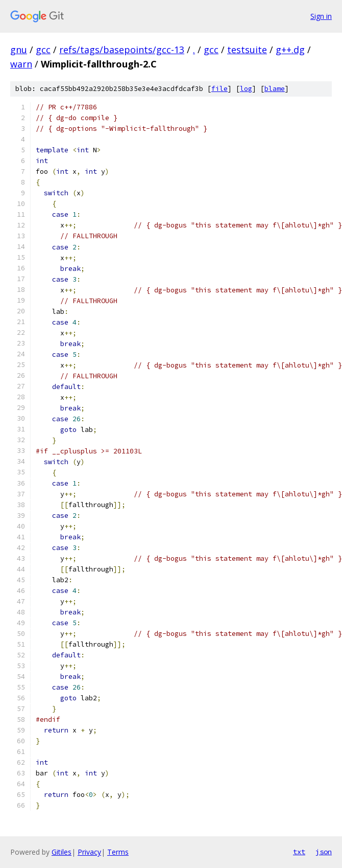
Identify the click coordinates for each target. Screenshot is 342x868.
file (219, 89)
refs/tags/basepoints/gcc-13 (122, 50)
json (324, 852)
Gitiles (62, 852)
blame (275, 89)
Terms (118, 852)
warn (21, 64)
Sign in (321, 16)
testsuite (247, 50)
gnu (19, 50)
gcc (43, 50)
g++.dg (290, 50)
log (246, 89)
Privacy (89, 852)
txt (299, 852)
